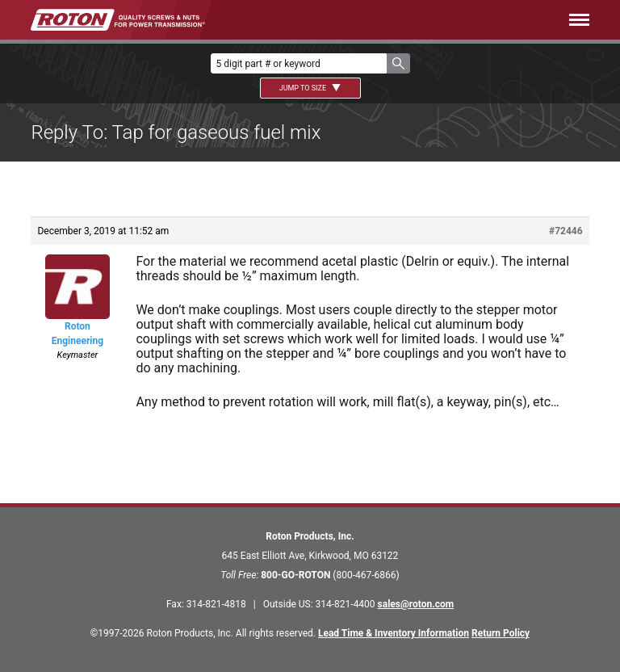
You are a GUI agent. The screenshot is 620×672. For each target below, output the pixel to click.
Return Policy (501, 633)
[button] (398, 63)
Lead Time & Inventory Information (394, 633)
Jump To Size (310, 88)
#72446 (566, 231)
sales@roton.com (416, 604)
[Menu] (421, 20)
